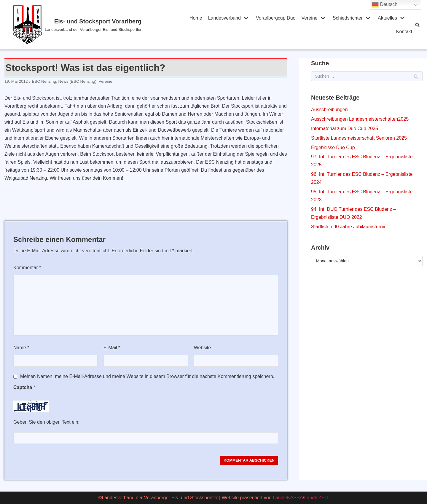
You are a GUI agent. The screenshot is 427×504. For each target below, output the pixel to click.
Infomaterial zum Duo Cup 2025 (345, 129)
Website (203, 348)
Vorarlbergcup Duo (276, 18)
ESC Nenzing (44, 81)
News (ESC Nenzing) (77, 81)
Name (21, 348)
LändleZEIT (317, 498)
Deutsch (384, 5)
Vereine (106, 81)
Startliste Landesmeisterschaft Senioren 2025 (359, 138)
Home (196, 18)
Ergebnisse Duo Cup (333, 147)
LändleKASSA (288, 498)
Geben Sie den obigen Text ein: (46, 422)
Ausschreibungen (329, 110)
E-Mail (112, 348)
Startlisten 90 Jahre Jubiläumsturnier (350, 227)
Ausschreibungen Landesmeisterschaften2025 (360, 119)
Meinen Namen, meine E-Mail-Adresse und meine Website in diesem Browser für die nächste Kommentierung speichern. (147, 376)
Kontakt (404, 32)
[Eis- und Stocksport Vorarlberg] (93, 25)
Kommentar (27, 268)
